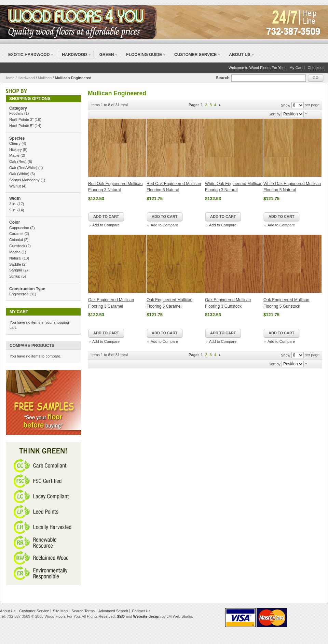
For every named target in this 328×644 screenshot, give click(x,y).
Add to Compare (106, 225)
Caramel (16, 234)
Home (9, 78)
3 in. (13, 204)
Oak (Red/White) (23, 168)
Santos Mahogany (24, 180)
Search (223, 78)
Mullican (45, 78)
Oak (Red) (18, 162)
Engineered (19, 294)
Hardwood (26, 78)
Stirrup (15, 276)
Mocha (15, 252)
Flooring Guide (144, 55)
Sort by (275, 114)
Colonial (16, 240)
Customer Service (195, 55)
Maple (14, 155)
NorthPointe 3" (21, 120)
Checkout (316, 68)
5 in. (13, 210)
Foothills (16, 113)
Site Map (60, 611)
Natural (15, 258)
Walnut (15, 186)
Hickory (16, 150)
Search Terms (83, 611)
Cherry (15, 143)
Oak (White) (19, 174)
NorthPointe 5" (21, 126)
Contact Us (141, 611)
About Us (240, 55)
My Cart (296, 68)
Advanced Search (113, 611)
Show (286, 105)
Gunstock (17, 246)
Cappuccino (19, 228)
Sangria (16, 270)
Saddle (15, 264)
